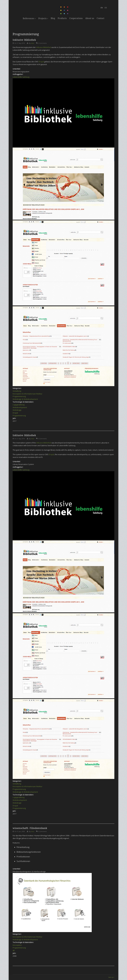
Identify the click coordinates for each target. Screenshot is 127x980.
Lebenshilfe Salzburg (21, 77)
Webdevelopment (20, 407)
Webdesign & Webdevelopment (25, 399)
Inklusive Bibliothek (24, 40)
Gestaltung (17, 391)
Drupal (41, 62)
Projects (43, 18)
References (29, 18)
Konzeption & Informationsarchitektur (27, 394)
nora (33, 43)
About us (90, 18)
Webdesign (17, 410)
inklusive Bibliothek (44, 47)
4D (14, 950)
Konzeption (17, 945)
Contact (101, 18)
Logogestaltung (19, 405)
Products (62, 18)
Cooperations (76, 18)
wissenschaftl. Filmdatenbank (30, 828)
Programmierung (19, 396)
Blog (53, 18)
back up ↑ (111, 977)
